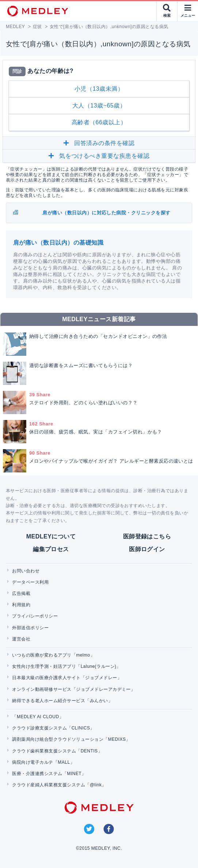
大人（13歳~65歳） (99, 106)
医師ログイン (147, 549)
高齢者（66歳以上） (99, 122)
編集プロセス (51, 549)
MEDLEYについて (51, 536)
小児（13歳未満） (99, 89)
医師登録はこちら (147, 536)
